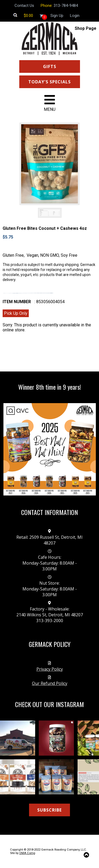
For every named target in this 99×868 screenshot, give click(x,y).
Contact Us (24, 6)
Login (75, 16)
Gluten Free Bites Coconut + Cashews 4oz (45, 228)
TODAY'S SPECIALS (49, 82)
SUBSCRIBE (49, 810)
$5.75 (8, 237)
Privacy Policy (50, 669)
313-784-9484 (66, 6)
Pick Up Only (16, 313)
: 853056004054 (49, 302)
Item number (17, 302)
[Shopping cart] (28, 16)
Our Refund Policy (50, 683)
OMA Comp (27, 853)
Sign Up (57, 16)
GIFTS (50, 66)
